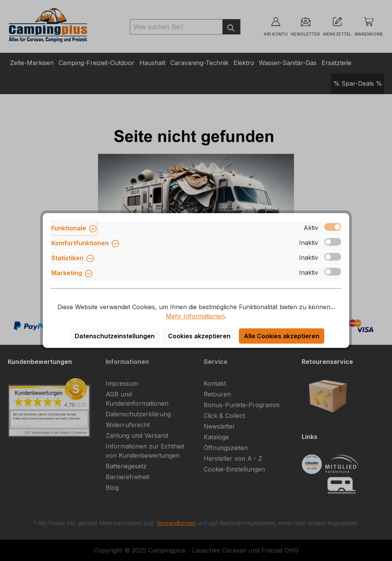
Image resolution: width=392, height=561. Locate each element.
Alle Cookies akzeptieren (282, 336)
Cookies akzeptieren (199, 336)
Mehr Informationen (195, 316)
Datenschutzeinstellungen (115, 336)
